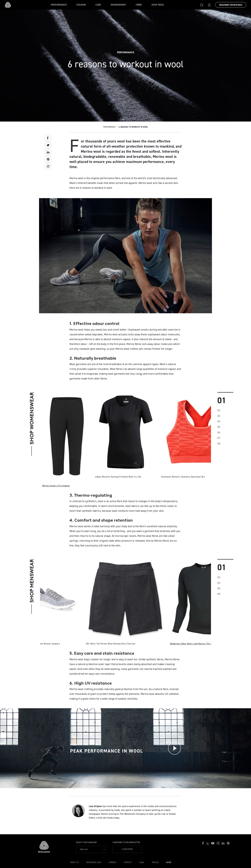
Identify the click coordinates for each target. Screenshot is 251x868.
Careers (112, 862)
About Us (75, 862)
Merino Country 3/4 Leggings (56, 486)
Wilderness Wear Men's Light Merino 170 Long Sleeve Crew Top (200, 644)
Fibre (139, 5)
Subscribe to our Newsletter (126, 842)
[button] (202, 5)
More (169, 862)
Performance (59, 5)
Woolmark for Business (231, 5)
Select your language (86, 842)
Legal (142, 862)
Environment (118, 5)
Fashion (81, 5)
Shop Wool (158, 5)
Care (98, 5)
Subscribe (127, 849)
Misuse (155, 862)
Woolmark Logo (94, 862)
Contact (128, 862)
